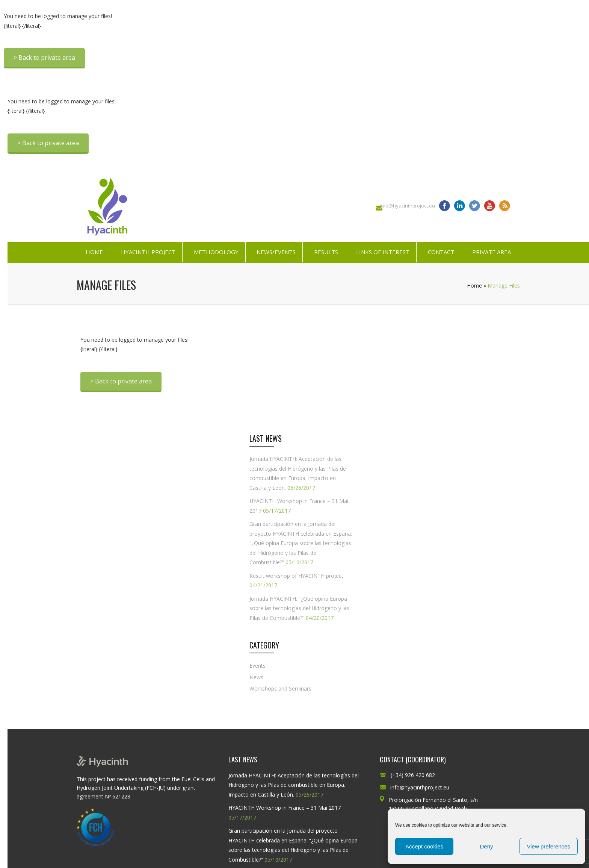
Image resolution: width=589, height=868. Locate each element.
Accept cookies (424, 846)
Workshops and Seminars (280, 688)
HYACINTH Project (148, 252)
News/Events (276, 252)
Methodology (216, 252)
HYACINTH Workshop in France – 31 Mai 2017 (285, 808)
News (256, 677)
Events (257, 666)
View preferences (549, 846)
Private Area (492, 252)
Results (326, 252)
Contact (441, 252)
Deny (486, 846)
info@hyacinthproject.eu (408, 206)
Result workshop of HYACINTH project (296, 576)
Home (94, 252)
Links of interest (383, 252)
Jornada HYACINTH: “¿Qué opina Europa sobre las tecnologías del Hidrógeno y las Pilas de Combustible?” (299, 608)
